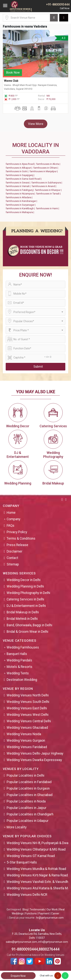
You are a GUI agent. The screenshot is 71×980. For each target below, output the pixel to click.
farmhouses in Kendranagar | (22, 201)
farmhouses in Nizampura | (21, 194)
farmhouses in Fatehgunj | (20, 190)
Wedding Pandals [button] (19, 660)
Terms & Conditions (21, 538)
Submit (38, 367)
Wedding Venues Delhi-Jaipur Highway (35, 753)
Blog (25, 909)
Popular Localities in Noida (26, 801)
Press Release (17, 545)
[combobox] (35, 312)
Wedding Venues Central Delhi (29, 721)
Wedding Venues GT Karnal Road (31, 856)
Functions (31, 913)
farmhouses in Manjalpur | (44, 171)
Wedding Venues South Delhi (28, 702)
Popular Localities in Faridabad (29, 782)
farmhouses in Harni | (48, 208)
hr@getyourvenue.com (50, 918)
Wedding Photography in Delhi (28, 593)
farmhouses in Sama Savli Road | (24, 179)
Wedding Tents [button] (18, 673)
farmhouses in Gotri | (18, 171)
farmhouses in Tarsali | (49, 194)
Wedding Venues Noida (24, 734)
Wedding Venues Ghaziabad (27, 728)
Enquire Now (18, 976)
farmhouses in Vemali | (19, 186)
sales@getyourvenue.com (21, 942)
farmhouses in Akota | (49, 164)
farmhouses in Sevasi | (19, 183)
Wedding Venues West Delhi (28, 715)
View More (36, 124)
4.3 (63, 38)
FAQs (11, 526)
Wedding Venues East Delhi (27, 708)
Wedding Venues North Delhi (28, 695)
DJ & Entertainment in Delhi (26, 606)
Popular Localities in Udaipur (28, 821)
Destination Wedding (22, 680)
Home (11, 513)
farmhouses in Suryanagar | (21, 205)
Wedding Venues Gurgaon (26, 741)
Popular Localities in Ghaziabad (30, 795)
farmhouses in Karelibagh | (21, 208)
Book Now (13, 73)
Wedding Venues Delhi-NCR (27, 895)
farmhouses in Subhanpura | (47, 183)
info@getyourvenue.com (53, 942)
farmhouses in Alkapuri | (20, 168)
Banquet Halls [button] (17, 654)
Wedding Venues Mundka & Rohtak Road (36, 869)
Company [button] (13, 519)
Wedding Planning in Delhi (25, 586)
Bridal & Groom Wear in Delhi (27, 632)
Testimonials (37, 909)
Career (55, 913)
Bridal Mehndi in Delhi (22, 619)
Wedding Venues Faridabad (27, 747)
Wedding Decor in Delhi (24, 580)
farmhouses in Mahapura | (20, 212)
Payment (44, 913)
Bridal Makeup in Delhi (23, 612)
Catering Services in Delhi (25, 599)
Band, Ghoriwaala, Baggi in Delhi (29, 625)
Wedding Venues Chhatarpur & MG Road (36, 849)
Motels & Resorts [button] (20, 667)
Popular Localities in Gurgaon (28, 788)
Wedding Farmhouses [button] (23, 647)
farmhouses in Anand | (44, 186)
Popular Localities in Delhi (25, 775)
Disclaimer (14, 551)
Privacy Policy (17, 532)
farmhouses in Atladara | (20, 197)
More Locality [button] (17, 827)
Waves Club (11, 81)
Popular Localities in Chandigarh (30, 814)
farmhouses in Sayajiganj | (21, 175)
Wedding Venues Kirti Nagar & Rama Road (37, 875)
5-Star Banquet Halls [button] (22, 862)
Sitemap (13, 564)
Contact (12, 558)
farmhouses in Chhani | (46, 168)
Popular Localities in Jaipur (27, 808)
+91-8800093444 (58, 4)
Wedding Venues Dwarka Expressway (34, 760)
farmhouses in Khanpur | (49, 190)
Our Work (52, 909)
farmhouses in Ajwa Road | (21, 164)
